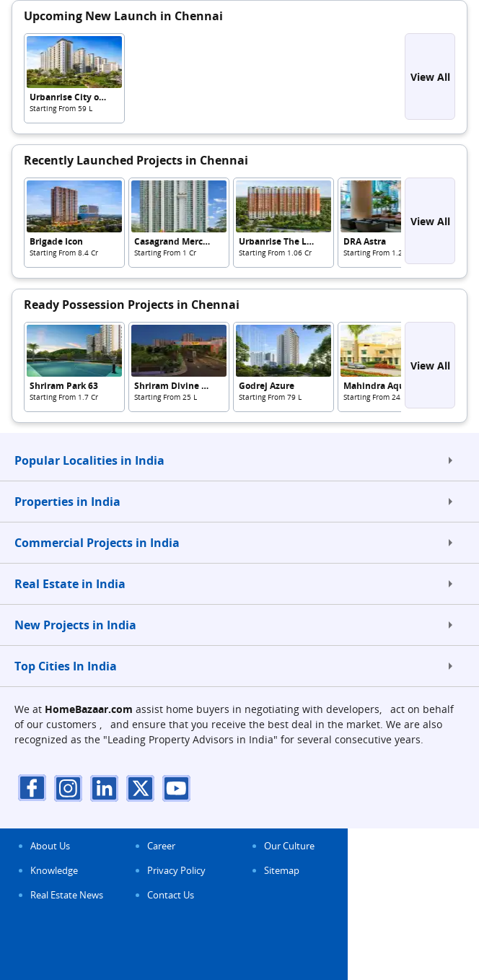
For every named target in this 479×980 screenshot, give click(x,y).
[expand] (450, 460)
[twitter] (141, 788)
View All (430, 77)
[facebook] (32, 788)
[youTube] (177, 788)
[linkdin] (105, 788)
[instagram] (69, 788)
